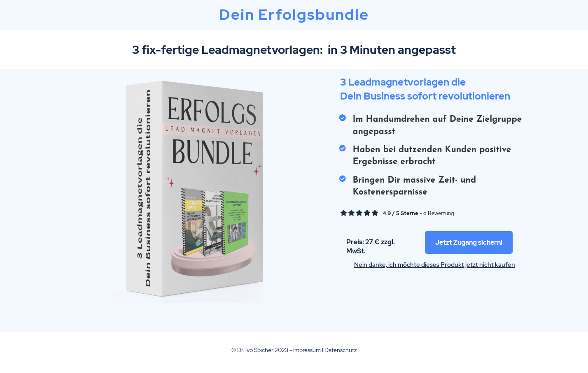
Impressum (307, 350)
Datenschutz (341, 350)
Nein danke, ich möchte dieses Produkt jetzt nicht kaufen (435, 265)
